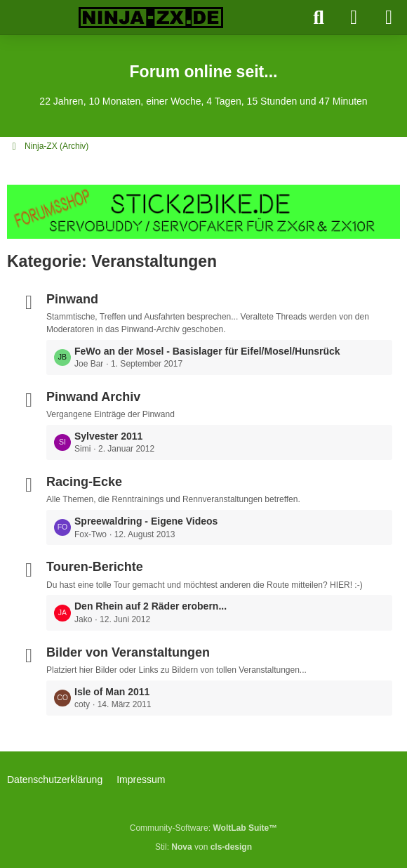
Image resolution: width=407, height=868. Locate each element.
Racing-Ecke (84, 482)
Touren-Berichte (95, 567)
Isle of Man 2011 (112, 692)
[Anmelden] (354, 18)
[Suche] (319, 18)
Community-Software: (203, 828)
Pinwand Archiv (93, 397)
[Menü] (389, 18)
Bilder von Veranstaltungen (128, 652)
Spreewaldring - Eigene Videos (146, 521)
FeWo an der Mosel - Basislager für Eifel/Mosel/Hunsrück (207, 351)
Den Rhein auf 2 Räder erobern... (151, 606)
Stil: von (203, 847)
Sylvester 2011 (108, 436)
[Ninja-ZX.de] (151, 18)
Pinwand (72, 299)
